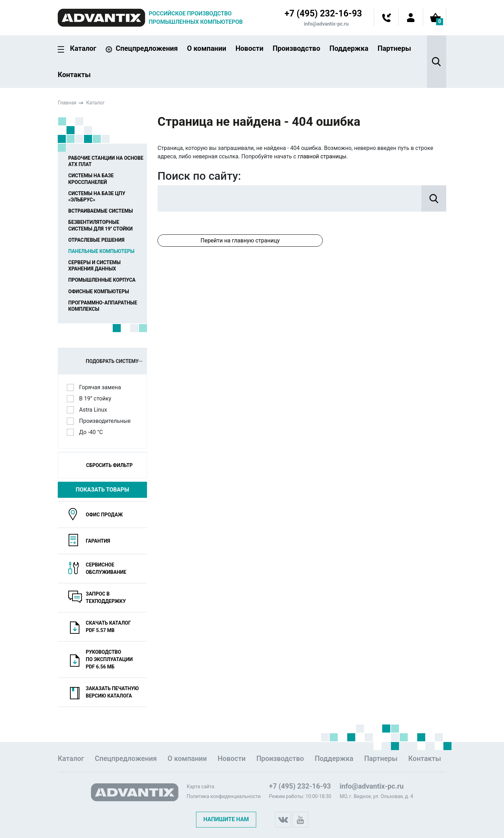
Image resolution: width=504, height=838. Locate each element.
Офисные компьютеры (99, 291)
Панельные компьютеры (101, 251)
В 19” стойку (97, 398)
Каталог (83, 49)
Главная (67, 103)
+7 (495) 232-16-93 (323, 13)
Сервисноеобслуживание (106, 568)
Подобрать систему (114, 361)
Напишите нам (226, 819)
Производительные (107, 421)
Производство (296, 48)
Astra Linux (95, 410)
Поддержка (349, 48)
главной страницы (322, 156)
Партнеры (394, 48)
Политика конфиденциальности (223, 796)
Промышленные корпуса (102, 280)
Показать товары (102, 490)
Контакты (74, 75)
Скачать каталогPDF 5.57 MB (108, 627)
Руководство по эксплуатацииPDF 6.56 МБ (109, 659)
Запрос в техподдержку (106, 597)
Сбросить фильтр (109, 465)
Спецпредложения (147, 48)
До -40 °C (93, 432)
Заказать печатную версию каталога (112, 692)
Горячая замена (102, 387)
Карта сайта (200, 787)
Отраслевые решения (96, 240)
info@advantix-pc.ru (326, 24)
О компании (206, 48)
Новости (250, 48)
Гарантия (98, 541)
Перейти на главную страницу (240, 241)
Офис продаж (104, 515)
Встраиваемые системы (101, 211)
